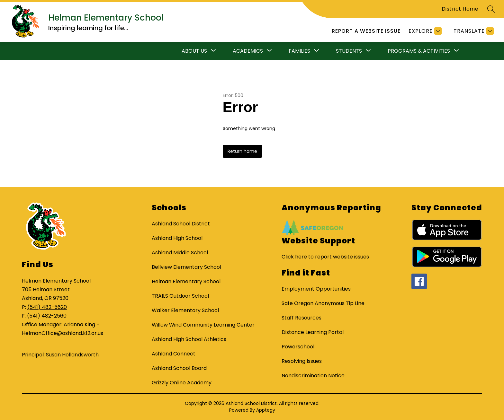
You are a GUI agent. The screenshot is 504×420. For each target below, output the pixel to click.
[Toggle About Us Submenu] (213, 51)
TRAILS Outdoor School (180, 296)
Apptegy (266, 410)
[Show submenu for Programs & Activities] (419, 51)
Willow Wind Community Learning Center (203, 325)
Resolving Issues (302, 361)
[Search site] (491, 9)
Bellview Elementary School (186, 267)
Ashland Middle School (180, 253)
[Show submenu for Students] (349, 51)
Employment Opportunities (316, 289)
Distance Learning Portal (313, 332)
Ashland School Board (179, 368)
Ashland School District (181, 224)
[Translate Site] (473, 31)
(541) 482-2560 (47, 316)
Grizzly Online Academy (182, 383)
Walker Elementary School (185, 310)
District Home (460, 9)
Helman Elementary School (186, 281)
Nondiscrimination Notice (313, 376)
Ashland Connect (174, 354)
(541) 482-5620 (47, 307)
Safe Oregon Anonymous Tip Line (323, 303)
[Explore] (424, 31)
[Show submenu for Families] (299, 51)
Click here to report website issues (325, 257)
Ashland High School (177, 238)
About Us (194, 51)
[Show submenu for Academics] (248, 51)
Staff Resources (301, 318)
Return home (242, 151)
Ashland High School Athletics (189, 339)
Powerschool (298, 347)
